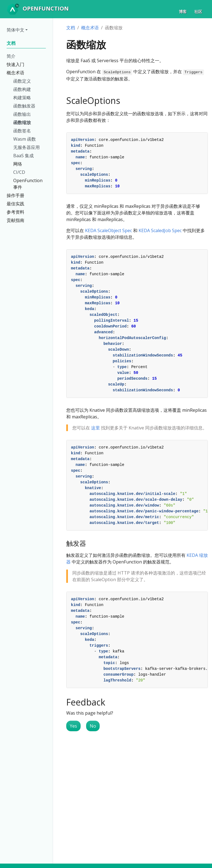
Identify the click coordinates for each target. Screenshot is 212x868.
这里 (96, 428)
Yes (73, 726)
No (93, 726)
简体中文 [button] (15, 30)
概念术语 (90, 28)
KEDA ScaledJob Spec (160, 230)
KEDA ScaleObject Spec (108, 230)
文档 (71, 28)
